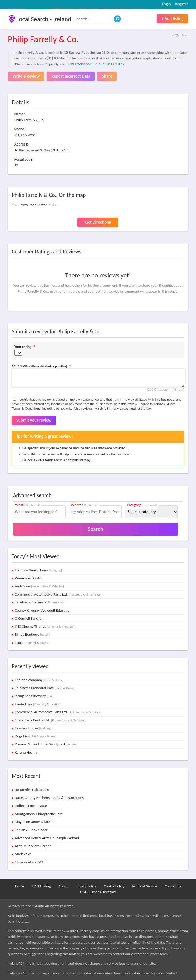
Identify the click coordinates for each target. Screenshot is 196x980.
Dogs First (35, 736)
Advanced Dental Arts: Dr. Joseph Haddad (47, 838)
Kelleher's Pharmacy (40, 602)
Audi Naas (39, 586)
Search (95, 529)
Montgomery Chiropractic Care (39, 814)
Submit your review (34, 420)
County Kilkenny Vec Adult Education (43, 610)
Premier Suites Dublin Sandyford (47, 744)
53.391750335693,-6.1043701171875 (95, 64)
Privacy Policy (86, 886)
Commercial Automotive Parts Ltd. (58, 594)
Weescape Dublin (28, 578)
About (63, 886)
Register (181, 4)
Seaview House (33, 728)
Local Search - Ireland (44, 19)
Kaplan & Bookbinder (31, 830)
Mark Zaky (23, 854)
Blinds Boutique (32, 634)
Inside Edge (38, 704)
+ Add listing (172, 19)
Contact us (173, 886)
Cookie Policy (114, 886)
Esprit (32, 643)
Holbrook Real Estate (31, 806)
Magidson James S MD (32, 822)
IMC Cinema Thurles (45, 626)
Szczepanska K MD (29, 862)
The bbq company (39, 680)
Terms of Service (144, 886)
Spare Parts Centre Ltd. (50, 720)
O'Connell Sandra (28, 618)
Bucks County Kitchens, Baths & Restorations (49, 798)
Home (20, 886)
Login (167, 4)
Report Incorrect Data (71, 76)
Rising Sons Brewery (34, 696)
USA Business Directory (98, 892)
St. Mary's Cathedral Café (45, 688)
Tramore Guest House (38, 570)
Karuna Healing (27, 752)
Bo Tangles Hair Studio (32, 790)
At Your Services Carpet (33, 846)
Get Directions (98, 222)
